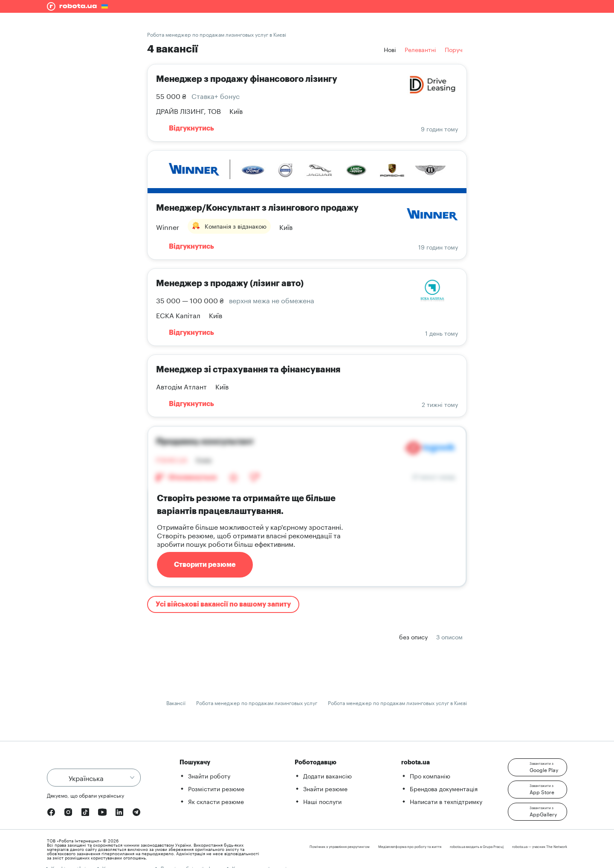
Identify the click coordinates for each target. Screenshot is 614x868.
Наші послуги (322, 801)
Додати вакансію (327, 775)
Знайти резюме (325, 788)
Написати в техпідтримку (446, 801)
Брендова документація (444, 788)
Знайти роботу (209, 775)
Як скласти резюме (216, 801)
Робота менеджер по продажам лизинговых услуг (257, 702)
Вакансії (176, 702)
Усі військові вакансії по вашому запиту (223, 604)
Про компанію (430, 775)
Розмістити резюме (216, 788)
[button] (537, 767)
